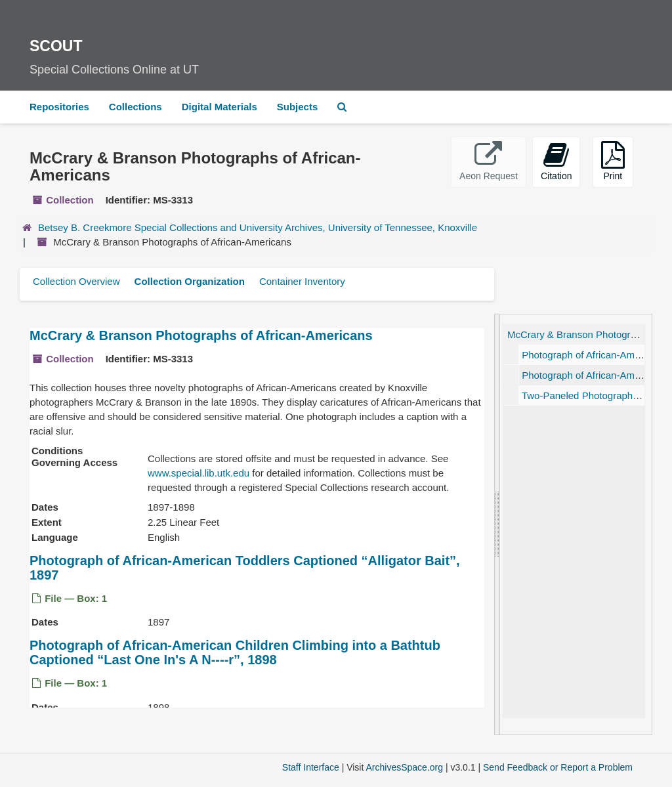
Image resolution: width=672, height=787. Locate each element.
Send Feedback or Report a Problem (558, 767)
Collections (136, 107)
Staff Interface (311, 767)
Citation (556, 161)
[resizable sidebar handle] (497, 524)
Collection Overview (76, 281)
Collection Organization (190, 281)
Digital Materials (220, 107)
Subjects (298, 107)
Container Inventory (302, 281)
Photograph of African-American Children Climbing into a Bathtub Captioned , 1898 (235, 653)
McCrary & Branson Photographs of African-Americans (201, 335)
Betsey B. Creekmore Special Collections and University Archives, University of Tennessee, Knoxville (258, 227)
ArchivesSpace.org (404, 767)
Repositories (59, 107)
